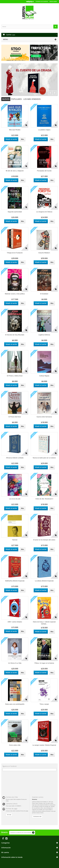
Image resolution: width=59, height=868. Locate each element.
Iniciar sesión (53, 1)
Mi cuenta (5, 852)
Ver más (9, 815)
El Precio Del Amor (15, 417)
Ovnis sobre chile (15, 745)
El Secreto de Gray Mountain (15, 335)
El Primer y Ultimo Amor (15, 376)
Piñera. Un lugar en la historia (44, 663)
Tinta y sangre (44, 704)
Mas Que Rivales (15, 130)
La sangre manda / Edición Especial (44, 745)
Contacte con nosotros (42, 1)
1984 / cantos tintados (15, 622)
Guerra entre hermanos (44, 417)
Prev (50, 93)
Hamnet (15, 540)
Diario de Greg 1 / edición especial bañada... (44, 623)
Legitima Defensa (44, 335)
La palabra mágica (44, 130)
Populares (16, 99)
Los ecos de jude (15, 499)
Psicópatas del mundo (44, 171)
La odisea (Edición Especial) (44, 581)
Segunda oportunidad (15, 212)
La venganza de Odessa (44, 212)
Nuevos (6, 99)
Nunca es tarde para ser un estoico (44, 458)
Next (55, 93)
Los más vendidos (32, 99)
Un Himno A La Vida (15, 663)
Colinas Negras (44, 376)
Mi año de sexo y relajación (15, 171)
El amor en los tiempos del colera (44, 540)
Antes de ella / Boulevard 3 (44, 499)
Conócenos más (37, 816)
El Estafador (44, 294)
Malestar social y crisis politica (15, 294)
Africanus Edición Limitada (15, 458)
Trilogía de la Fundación (15, 253)
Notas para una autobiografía (15, 704)
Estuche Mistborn (44, 253)
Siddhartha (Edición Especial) (15, 581)
